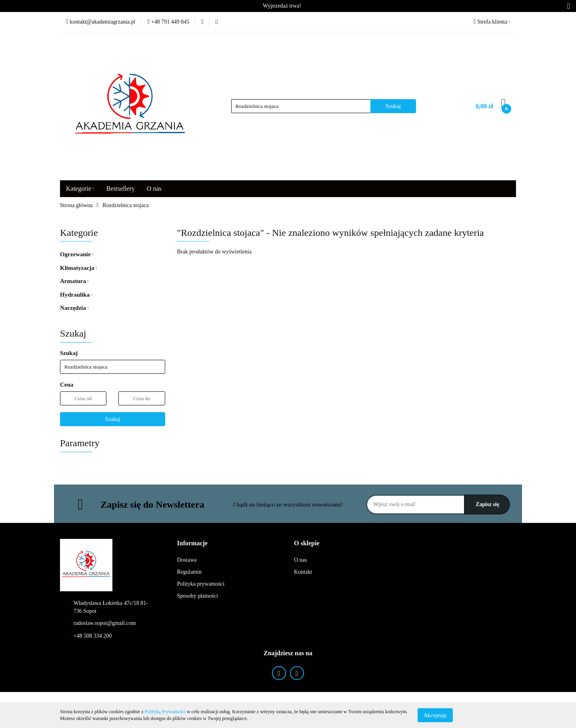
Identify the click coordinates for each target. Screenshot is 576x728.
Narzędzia (74, 308)
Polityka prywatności (201, 584)
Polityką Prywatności (165, 712)
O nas (154, 188)
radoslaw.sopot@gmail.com (105, 623)
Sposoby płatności (198, 596)
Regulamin (189, 572)
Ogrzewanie (77, 254)
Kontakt (303, 572)
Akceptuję (435, 715)
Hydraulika (76, 295)
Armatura (74, 281)
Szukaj (112, 419)
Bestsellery (121, 188)
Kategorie (80, 188)
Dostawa (187, 560)
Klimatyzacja (78, 268)
